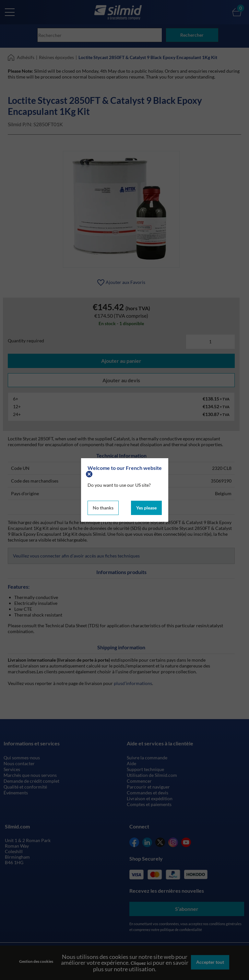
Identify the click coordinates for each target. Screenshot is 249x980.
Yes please (146, 507)
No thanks (103, 507)
